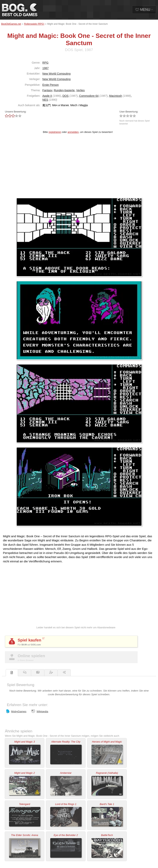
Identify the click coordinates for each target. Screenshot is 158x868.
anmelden (73, 132)
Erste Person (51, 85)
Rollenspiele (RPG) (34, 24)
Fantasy (47, 90)
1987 (46, 68)
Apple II (47, 96)
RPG (45, 63)
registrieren (55, 132)
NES (45, 100)
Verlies (80, 90)
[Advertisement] (79, 168)
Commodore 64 (89, 96)
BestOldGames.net (11, 24)
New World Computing (57, 74)
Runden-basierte (64, 90)
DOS (65, 96)
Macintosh (116, 96)
